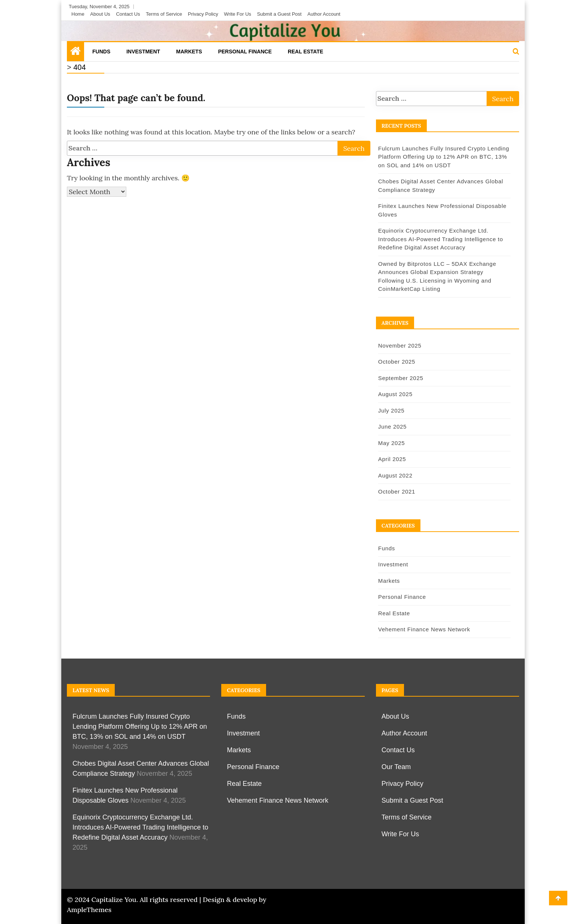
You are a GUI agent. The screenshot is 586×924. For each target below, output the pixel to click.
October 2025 (396, 362)
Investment (143, 52)
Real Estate (306, 52)
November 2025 (399, 346)
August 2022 (394, 475)
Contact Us (128, 14)
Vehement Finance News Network (423, 629)
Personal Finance (245, 52)
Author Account (324, 14)
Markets (189, 52)
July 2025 (390, 410)
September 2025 (400, 378)
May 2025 (390, 443)
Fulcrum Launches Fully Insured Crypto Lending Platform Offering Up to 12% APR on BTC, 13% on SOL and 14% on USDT (443, 157)
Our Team (396, 767)
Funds (101, 52)
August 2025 (394, 394)
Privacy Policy (203, 14)
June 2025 (391, 427)
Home (78, 14)
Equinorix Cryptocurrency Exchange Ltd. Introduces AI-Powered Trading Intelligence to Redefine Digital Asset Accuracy (439, 239)
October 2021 (396, 491)
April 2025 (391, 459)
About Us (100, 14)
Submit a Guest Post (279, 14)
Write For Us (238, 14)
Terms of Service (164, 14)
